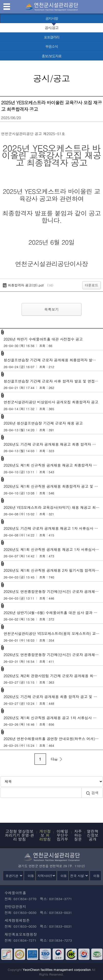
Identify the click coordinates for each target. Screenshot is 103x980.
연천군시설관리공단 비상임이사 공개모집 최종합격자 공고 (52, 405)
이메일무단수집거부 (62, 835)
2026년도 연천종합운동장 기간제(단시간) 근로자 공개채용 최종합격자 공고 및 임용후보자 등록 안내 (53, 595)
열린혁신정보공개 (93, 835)
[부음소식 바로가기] (51, 46)
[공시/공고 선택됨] (51, 28)
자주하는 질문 (78, 835)
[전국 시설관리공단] (79, 876)
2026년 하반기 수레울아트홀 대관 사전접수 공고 (52, 342)
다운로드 (92, 285)
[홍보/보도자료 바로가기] (51, 56)
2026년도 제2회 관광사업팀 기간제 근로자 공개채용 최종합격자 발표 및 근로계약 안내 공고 (53, 679)
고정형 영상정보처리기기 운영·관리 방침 (20, 835)
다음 (57, 759)
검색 (92, 793)
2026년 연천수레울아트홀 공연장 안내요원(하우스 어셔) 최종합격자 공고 (53, 742)
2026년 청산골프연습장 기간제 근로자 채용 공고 (52, 426)
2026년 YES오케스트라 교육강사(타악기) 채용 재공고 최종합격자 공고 (53, 511)
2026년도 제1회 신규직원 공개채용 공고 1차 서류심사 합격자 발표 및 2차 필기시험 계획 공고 (53, 721)
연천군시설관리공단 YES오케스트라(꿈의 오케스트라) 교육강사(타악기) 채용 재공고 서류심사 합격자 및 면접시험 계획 (53, 637)
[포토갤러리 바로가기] (51, 37)
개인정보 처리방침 (45, 835)
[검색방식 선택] (51, 781)
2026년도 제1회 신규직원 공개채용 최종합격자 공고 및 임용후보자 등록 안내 (53, 490)
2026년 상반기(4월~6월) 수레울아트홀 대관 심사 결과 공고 (52, 616)
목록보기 (51, 309)
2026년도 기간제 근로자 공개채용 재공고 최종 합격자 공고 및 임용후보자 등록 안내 (53, 447)
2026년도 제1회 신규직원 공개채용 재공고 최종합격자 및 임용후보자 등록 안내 (53, 468)
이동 (31, 876)
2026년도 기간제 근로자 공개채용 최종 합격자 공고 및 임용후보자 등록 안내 (53, 700)
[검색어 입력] (41, 793)
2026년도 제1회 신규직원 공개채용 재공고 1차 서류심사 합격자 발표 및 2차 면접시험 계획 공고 (53, 553)
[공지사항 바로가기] (51, 18)
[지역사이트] (46, 876)
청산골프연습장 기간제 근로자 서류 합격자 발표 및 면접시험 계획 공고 (53, 384)
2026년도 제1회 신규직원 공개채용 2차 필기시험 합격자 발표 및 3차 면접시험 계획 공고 (53, 574)
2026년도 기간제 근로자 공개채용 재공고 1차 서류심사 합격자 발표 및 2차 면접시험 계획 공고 (53, 532)
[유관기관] (13, 876)
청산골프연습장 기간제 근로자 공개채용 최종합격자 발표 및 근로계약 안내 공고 (53, 363)
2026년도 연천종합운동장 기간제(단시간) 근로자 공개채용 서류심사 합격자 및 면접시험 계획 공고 (53, 658)
